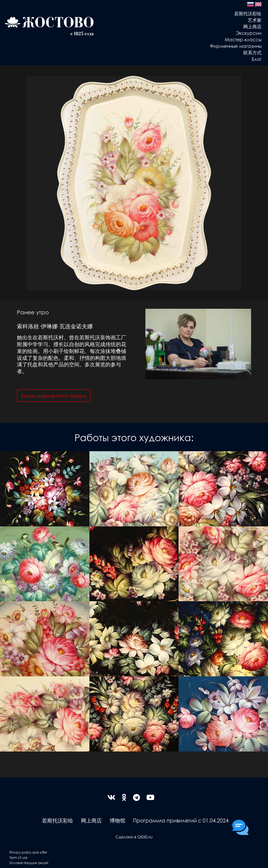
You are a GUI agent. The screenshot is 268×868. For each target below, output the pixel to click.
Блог (257, 59)
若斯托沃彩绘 (248, 13)
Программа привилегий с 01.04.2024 (181, 820)
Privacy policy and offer (28, 852)
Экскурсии (249, 33)
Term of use (19, 857)
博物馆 (117, 820)
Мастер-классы (243, 39)
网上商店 (252, 26)
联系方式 (252, 52)
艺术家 (255, 20)
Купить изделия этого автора (54, 396)
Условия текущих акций (29, 863)
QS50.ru (145, 837)
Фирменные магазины (236, 46)
